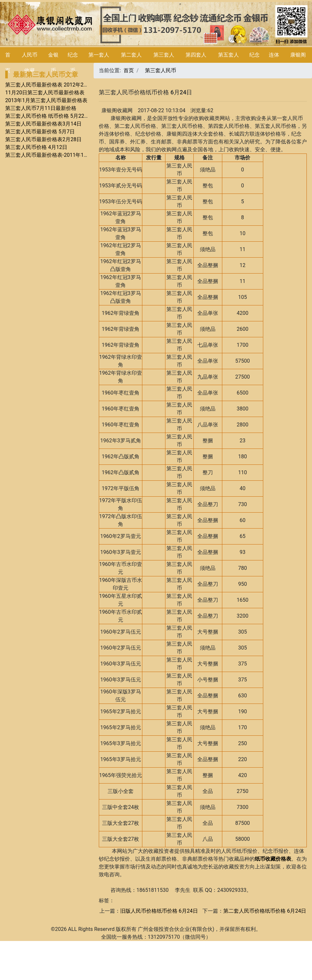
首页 (129, 70)
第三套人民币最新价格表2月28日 (43, 139)
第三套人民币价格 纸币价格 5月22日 (47, 116)
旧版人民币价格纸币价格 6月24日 (159, 911)
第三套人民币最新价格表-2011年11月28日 (54, 155)
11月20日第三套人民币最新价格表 (45, 93)
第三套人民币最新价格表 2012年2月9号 (51, 85)
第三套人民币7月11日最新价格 (41, 108)
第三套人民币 (161, 70)
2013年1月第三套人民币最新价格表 (46, 100)
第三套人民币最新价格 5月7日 (40, 132)
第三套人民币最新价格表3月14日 (43, 124)
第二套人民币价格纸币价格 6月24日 (265, 911)
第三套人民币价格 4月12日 (36, 147)
